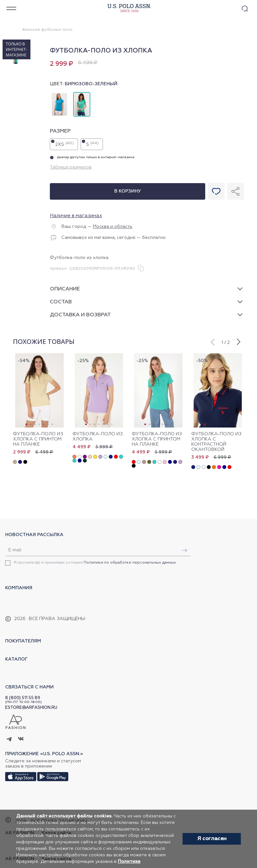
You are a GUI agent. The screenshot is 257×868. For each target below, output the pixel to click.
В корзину (128, 191)
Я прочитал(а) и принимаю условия (95, 563)
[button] (212, 341)
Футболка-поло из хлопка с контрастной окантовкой (216, 442)
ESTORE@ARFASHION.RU (31, 708)
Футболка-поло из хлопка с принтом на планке (38, 439)
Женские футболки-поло (47, 30)
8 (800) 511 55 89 (23, 698)
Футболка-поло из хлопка (98, 437)
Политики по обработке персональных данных (130, 563)
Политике (129, 862)
